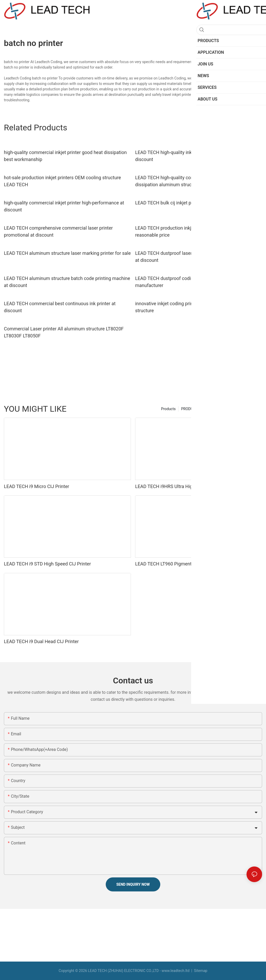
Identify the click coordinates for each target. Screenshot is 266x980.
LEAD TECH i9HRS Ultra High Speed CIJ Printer (184, 486)
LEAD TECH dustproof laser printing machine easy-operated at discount (197, 257)
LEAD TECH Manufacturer (239, 409)
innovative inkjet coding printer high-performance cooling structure (194, 307)
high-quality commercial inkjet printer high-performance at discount (64, 206)
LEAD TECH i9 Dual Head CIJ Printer (41, 641)
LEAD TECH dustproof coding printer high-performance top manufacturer (196, 282)
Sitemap (200, 971)
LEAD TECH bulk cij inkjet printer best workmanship (188, 203)
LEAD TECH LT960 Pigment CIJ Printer (175, 564)
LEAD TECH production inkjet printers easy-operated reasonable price (189, 231)
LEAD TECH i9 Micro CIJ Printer (36, 486)
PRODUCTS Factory (197, 409)
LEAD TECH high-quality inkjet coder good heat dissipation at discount (198, 156)
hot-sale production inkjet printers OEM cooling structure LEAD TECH (62, 181)
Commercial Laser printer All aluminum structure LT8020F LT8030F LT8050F (64, 332)
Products (168, 409)
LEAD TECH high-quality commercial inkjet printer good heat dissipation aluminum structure (197, 181)
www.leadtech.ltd (175, 971)
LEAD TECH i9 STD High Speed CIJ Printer (47, 564)
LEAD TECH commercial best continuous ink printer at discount (60, 307)
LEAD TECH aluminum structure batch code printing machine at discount (67, 282)
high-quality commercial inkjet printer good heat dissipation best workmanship (65, 156)
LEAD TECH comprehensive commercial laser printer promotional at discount (58, 231)
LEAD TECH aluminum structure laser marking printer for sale (67, 253)
